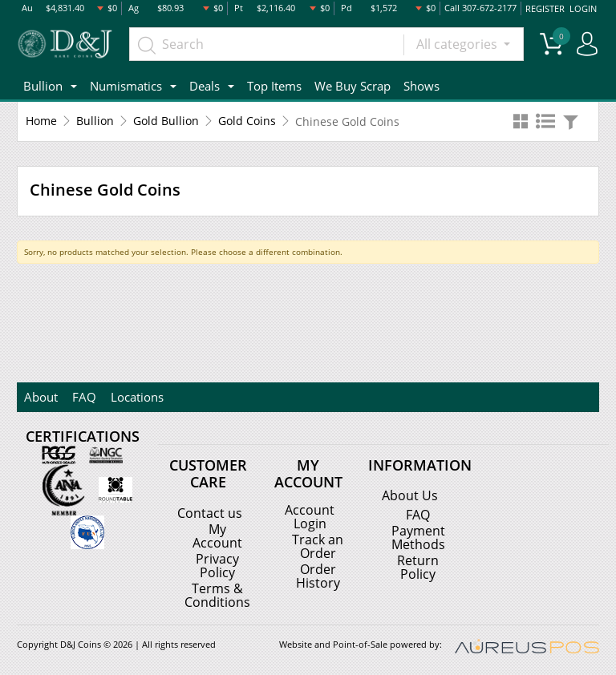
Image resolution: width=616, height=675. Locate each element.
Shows (421, 85)
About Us (410, 495)
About (40, 396)
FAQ (82, 396)
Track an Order (318, 544)
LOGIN (583, 8)
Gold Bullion (166, 121)
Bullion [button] (43, 85)
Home (41, 121)
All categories (458, 44)
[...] (267, 44)
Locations (133, 396)
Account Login (310, 515)
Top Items (274, 85)
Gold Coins (247, 121)
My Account (217, 535)
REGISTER (546, 8)
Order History (318, 573)
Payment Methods (418, 537)
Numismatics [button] (126, 85)
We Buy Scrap (353, 85)
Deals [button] (205, 85)
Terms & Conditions (217, 592)
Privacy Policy (217, 564)
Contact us (210, 512)
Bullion (95, 121)
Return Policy (418, 566)
